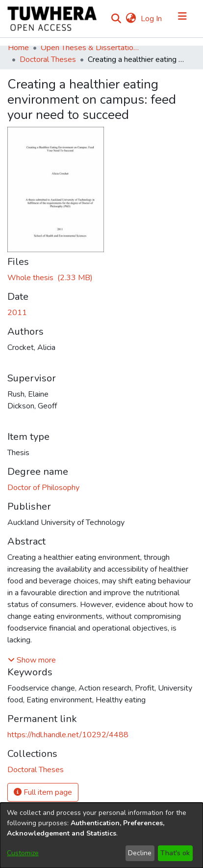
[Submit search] (116, 19)
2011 (17, 313)
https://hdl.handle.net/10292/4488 (68, 735)
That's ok (175, 853)
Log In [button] (152, 19)
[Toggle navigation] (182, 19)
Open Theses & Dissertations (90, 48)
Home (18, 48)
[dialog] (101, 835)
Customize (23, 853)
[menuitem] (131, 19)
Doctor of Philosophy (43, 488)
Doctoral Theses (48, 59)
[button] (32, 660)
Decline (140, 853)
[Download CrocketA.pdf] (50, 278)
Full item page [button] (43, 792)
